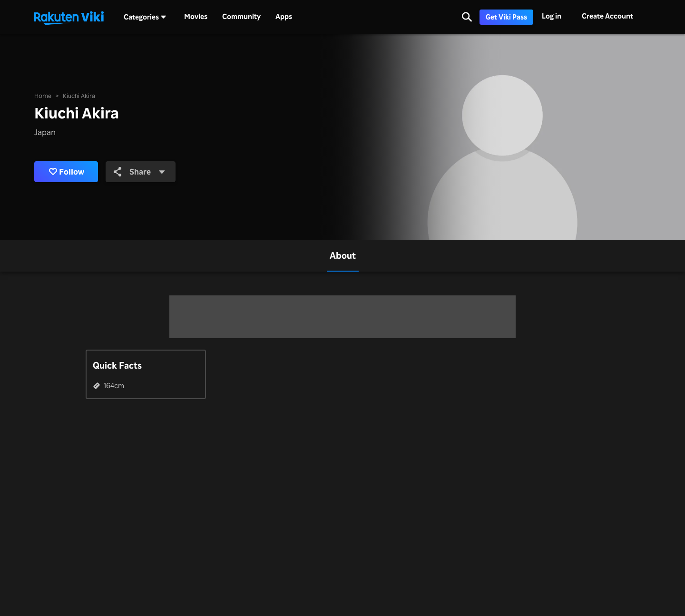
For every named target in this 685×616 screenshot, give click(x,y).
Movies (196, 17)
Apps (284, 17)
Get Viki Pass (506, 17)
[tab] (343, 256)
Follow (67, 172)
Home (43, 96)
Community (241, 17)
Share (140, 171)
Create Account (607, 16)
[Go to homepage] (69, 17)
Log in (552, 16)
